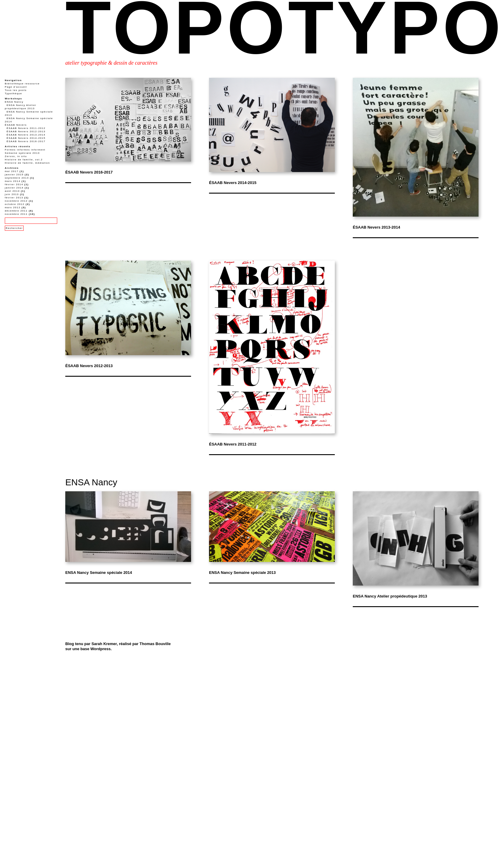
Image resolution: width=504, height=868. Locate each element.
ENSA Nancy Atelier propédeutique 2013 (390, 596)
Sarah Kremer (104, 644)
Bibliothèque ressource (22, 84)
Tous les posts (16, 90)
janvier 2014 (14, 188)
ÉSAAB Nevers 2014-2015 (233, 183)
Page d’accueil (16, 87)
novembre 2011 (16, 214)
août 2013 (12, 191)
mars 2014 (13, 181)
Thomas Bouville (155, 644)
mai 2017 (12, 171)
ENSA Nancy (91, 482)
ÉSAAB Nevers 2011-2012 (233, 444)
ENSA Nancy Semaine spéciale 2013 (242, 573)
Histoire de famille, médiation (27, 163)
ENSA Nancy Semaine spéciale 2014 (99, 573)
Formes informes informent (25, 150)
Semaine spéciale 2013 (22, 153)
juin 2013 (12, 194)
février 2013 (14, 198)
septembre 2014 (17, 178)
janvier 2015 (14, 175)
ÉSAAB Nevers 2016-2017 (89, 172)
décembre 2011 (16, 211)
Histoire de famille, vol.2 (24, 160)
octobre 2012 (15, 204)
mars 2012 (13, 208)
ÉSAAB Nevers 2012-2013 (89, 366)
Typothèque (13, 94)
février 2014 (14, 184)
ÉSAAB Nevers (16, 125)
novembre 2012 (16, 201)
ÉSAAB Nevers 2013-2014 (376, 227)
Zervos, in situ (16, 156)
